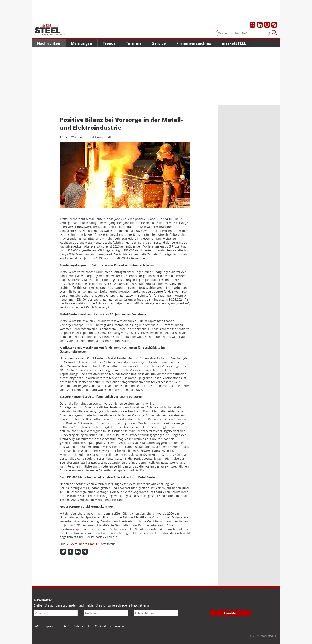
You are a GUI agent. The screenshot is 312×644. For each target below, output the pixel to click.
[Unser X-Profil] (253, 25)
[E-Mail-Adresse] (156, 613)
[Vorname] (56, 613)
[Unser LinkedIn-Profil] (260, 25)
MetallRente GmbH (84, 544)
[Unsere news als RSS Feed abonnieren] (274, 25)
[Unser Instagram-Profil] (267, 25)
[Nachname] (106, 613)
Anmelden (230, 613)
